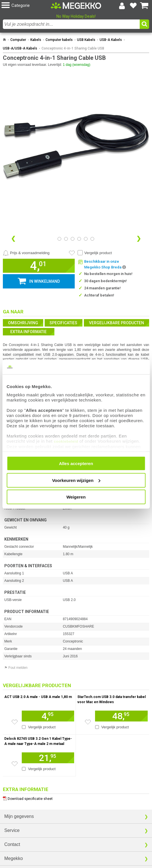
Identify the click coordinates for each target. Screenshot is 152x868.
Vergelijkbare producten (117, 323)
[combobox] (71, 24)
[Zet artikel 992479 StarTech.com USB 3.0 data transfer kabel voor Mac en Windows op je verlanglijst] (88, 722)
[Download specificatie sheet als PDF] (76, 797)
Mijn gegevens (19, 816)
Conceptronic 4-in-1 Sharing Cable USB (73, 48)
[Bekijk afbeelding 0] (59, 239)
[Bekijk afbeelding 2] (73, 239)
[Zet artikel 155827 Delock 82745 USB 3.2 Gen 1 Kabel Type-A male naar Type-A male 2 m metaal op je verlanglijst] (15, 764)
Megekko (14, 858)
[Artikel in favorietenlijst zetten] (72, 253)
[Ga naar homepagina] (76, 6)
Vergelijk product (98, 253)
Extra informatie (28, 332)
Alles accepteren (76, 463)
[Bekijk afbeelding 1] (66, 239)
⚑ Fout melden (16, 668)
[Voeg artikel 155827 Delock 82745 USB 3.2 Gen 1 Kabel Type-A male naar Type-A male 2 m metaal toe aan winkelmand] (48, 758)
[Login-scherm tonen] (122, 6)
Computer (18, 40)
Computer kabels (59, 40)
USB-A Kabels (111, 40)
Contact (12, 844)
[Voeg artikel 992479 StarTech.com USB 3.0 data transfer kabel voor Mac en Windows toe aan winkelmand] (121, 716)
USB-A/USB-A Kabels (20, 48)
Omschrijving (23, 323)
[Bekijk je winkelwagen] (144, 6)
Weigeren (76, 497)
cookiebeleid (66, 441)
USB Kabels (86, 40)
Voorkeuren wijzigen (76, 480)
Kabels (36, 40)
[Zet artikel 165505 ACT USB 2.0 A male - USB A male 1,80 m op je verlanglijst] (15, 722)
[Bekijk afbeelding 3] (79, 239)
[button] (26, 6)
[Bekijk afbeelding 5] (92, 239)
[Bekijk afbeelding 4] (86, 239)
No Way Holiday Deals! (76, 16)
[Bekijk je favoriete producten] (133, 6)
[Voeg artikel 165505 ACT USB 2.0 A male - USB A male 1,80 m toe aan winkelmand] (48, 716)
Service (12, 830)
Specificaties (63, 323)
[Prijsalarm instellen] (26, 253)
